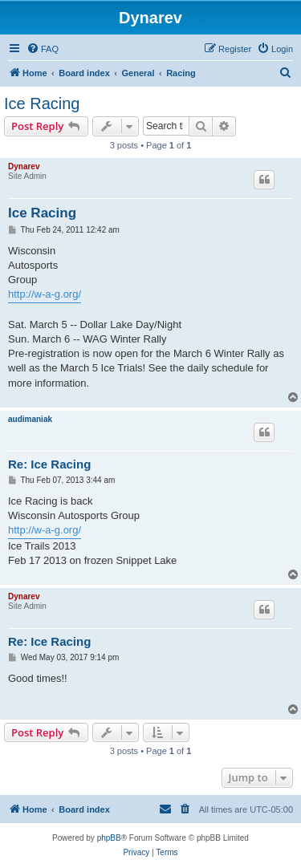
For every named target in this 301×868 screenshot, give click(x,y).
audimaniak (30, 419)
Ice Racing (42, 103)
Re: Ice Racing (49, 464)
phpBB (109, 838)
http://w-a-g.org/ (45, 294)
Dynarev (24, 166)
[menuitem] (43, 49)
